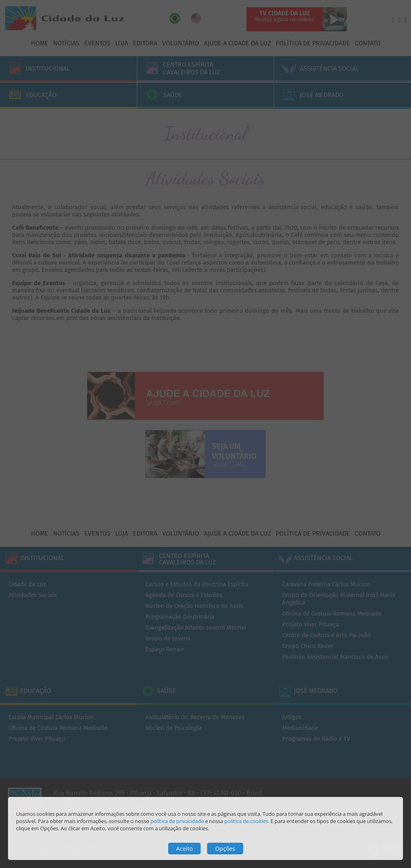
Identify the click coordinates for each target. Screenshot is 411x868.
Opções (225, 849)
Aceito (184, 849)
